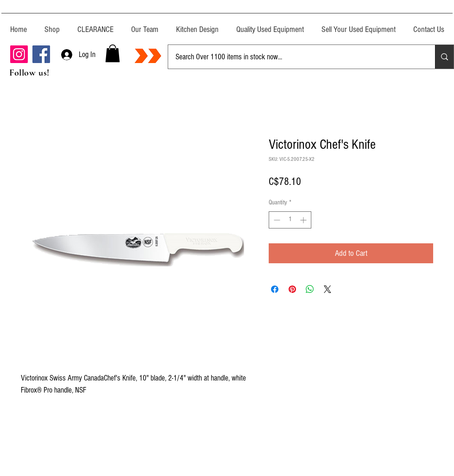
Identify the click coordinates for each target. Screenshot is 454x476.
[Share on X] (328, 289)
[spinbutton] (290, 220)
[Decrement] (276, 220)
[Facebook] (41, 54)
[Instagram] (19, 54)
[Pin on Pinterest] (292, 289)
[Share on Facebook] (275, 289)
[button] (113, 53)
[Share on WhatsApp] (310, 289)
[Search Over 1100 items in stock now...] (295, 57)
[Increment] (304, 220)
